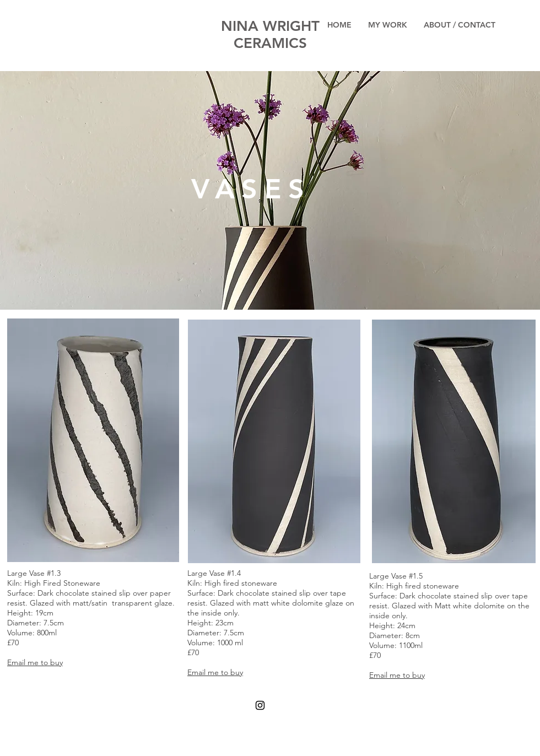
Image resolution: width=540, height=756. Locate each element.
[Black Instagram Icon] (260, 705)
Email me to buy (35, 662)
